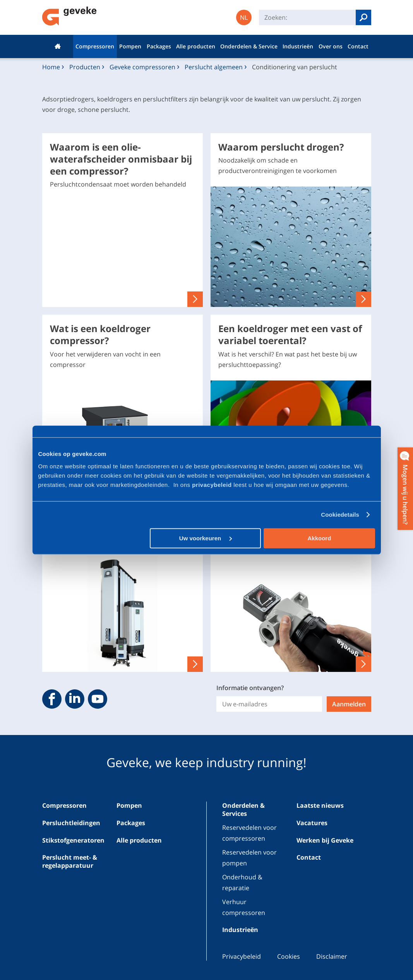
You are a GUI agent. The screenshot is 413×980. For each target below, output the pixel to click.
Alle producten (196, 46)
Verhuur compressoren (244, 907)
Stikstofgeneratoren (73, 840)
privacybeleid (213, 484)
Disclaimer (332, 956)
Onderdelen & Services (243, 810)
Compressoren (95, 46)
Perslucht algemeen (214, 67)
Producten (85, 67)
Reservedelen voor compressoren (249, 833)
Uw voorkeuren (206, 538)
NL (244, 17)
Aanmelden (349, 704)
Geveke (69, 16)
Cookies (289, 956)
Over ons (331, 46)
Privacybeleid (242, 956)
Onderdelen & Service (249, 46)
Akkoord (320, 538)
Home (58, 46)
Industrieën (298, 46)
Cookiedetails (340, 515)
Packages (159, 46)
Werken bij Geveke (325, 840)
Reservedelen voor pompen (249, 857)
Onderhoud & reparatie (242, 882)
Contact (358, 46)
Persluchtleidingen (71, 823)
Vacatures (312, 823)
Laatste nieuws (320, 805)
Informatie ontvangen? (250, 688)
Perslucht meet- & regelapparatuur (70, 861)
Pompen (130, 46)
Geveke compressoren (142, 67)
